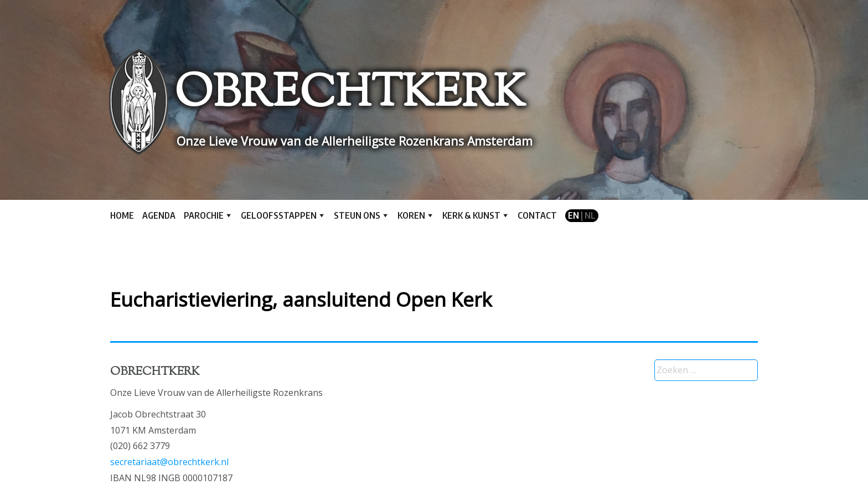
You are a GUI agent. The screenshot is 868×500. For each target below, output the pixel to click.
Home (122, 215)
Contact (537, 215)
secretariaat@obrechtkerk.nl (169, 462)
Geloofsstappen (279, 215)
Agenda (159, 215)
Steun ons (357, 215)
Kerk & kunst (471, 215)
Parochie (204, 215)
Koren (411, 215)
